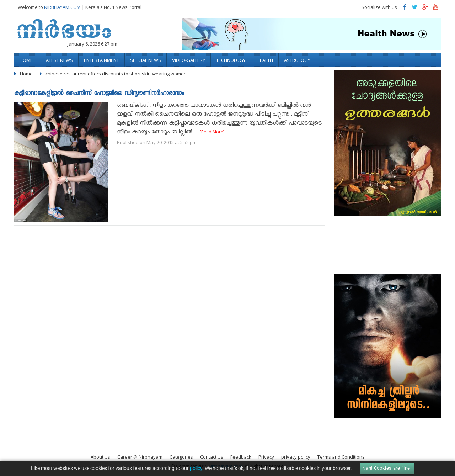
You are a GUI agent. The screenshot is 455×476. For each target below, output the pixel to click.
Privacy (266, 457)
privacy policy (296, 457)
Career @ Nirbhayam (140, 457)
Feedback (241, 457)
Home (26, 60)
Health (265, 60)
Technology (231, 60)
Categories (181, 457)
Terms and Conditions (341, 457)
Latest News (58, 60)
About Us (100, 457)
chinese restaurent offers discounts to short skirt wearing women (116, 74)
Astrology (297, 60)
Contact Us (212, 457)
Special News (146, 60)
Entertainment (101, 60)
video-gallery (189, 60)
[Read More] (212, 132)
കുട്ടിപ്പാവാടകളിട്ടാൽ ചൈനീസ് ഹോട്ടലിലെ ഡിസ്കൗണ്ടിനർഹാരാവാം (99, 94)
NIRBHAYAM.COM (62, 7)
